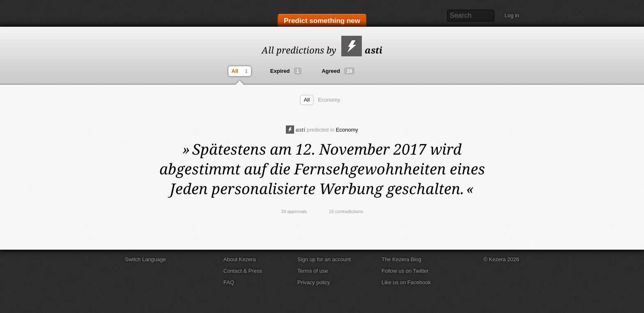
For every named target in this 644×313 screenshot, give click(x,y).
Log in (512, 15)
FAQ (229, 282)
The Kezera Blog (401, 259)
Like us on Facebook (406, 282)
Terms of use (313, 271)
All (241, 71)
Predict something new (322, 21)
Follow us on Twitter (405, 271)
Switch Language (145, 259)
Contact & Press (243, 271)
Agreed (338, 71)
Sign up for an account (324, 259)
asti (362, 50)
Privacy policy (314, 282)
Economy (329, 100)
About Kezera (240, 259)
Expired (286, 71)
